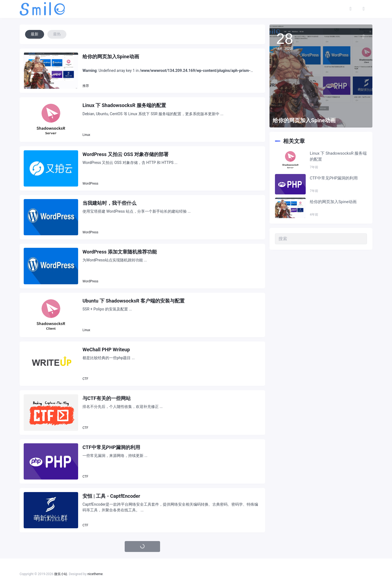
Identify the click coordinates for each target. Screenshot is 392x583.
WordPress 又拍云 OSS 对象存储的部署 (125, 154)
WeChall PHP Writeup (106, 350)
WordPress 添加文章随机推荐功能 (120, 252)
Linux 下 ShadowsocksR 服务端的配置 (124, 105)
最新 (35, 34)
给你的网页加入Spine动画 (111, 57)
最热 (57, 34)
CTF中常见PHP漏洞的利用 (111, 447)
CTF (85, 379)
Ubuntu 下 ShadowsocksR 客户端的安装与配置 (134, 301)
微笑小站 (61, 574)
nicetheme (95, 574)
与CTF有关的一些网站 (107, 398)
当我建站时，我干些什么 (109, 203)
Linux (86, 135)
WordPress (90, 184)
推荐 (86, 86)
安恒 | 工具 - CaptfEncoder (111, 496)
